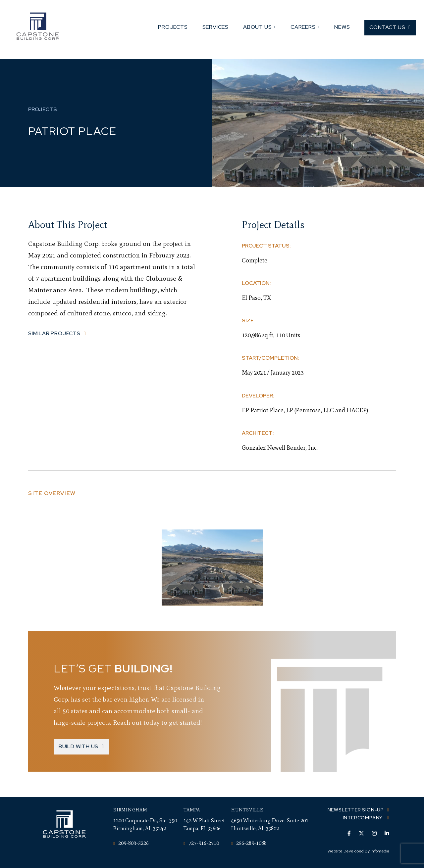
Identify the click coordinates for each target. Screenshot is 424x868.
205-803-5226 (131, 843)
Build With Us (79, 746)
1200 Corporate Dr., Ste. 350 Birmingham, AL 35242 (145, 824)
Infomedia (380, 851)
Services (215, 27)
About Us (257, 27)
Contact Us (387, 27)
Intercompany (363, 818)
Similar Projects (54, 333)
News (342, 27)
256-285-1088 (249, 843)
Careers (303, 27)
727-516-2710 (201, 843)
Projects (173, 27)
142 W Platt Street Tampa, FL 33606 (204, 824)
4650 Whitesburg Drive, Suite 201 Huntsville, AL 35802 (270, 824)
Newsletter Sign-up (356, 810)
